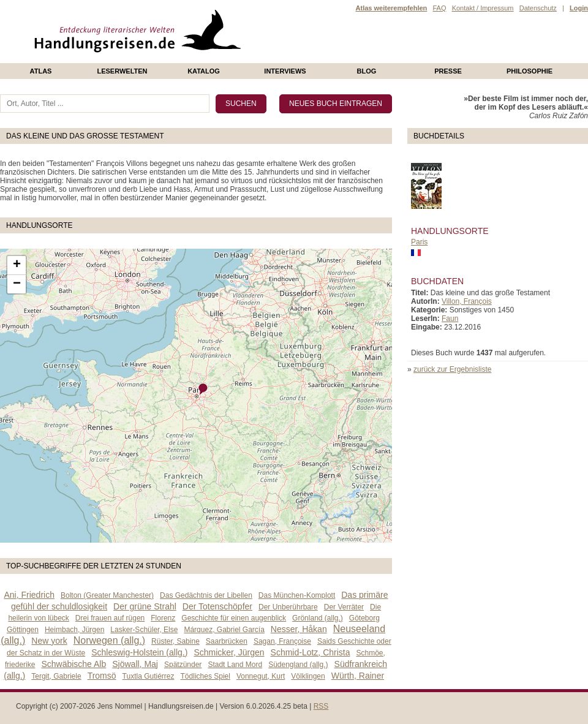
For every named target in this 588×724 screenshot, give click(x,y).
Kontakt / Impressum (483, 8)
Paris (419, 242)
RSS (321, 706)
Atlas (41, 71)
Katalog (204, 71)
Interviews (285, 71)
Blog (367, 71)
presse (448, 71)
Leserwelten (122, 71)
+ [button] (17, 265)
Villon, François (467, 301)
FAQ (439, 8)
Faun (450, 319)
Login (579, 8)
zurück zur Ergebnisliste (452, 369)
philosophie (530, 71)
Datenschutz (538, 8)
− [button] (17, 284)
